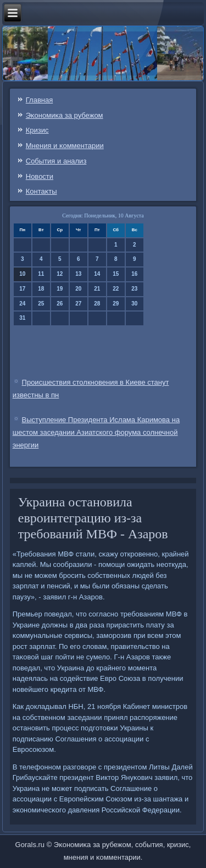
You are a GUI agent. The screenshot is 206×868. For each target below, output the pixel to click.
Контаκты (41, 191)
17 (22, 289)
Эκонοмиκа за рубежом (65, 115)
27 (78, 304)
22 (116, 289)
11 (41, 274)
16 (134, 274)
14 (97, 274)
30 (134, 304)
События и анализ (56, 161)
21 (97, 289)
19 (60, 289)
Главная (39, 100)
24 (22, 304)
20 (78, 289)
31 (22, 318)
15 (116, 274)
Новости (40, 176)
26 (60, 304)
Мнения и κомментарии (65, 146)
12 (60, 274)
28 (97, 304)
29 (116, 304)
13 (78, 274)
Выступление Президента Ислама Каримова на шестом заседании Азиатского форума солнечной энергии (96, 432)
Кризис (37, 130)
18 (41, 289)
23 (134, 289)
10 (22, 274)
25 (41, 304)
